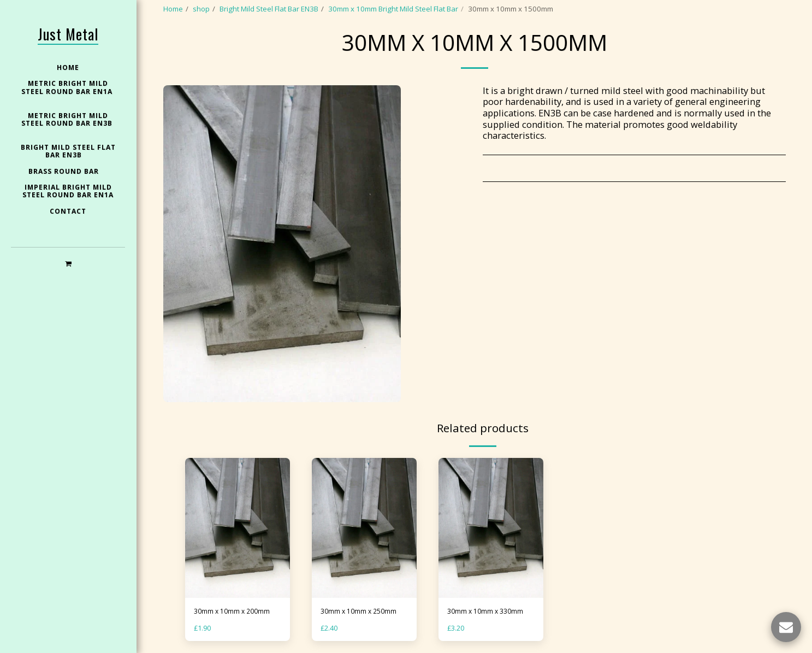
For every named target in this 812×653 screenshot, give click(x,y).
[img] (238, 528)
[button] (68, 263)
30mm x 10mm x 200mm (234, 611)
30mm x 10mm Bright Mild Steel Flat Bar (393, 9)
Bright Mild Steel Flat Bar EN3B (269, 9)
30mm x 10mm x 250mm (361, 611)
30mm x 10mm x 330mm (488, 611)
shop (201, 9)
